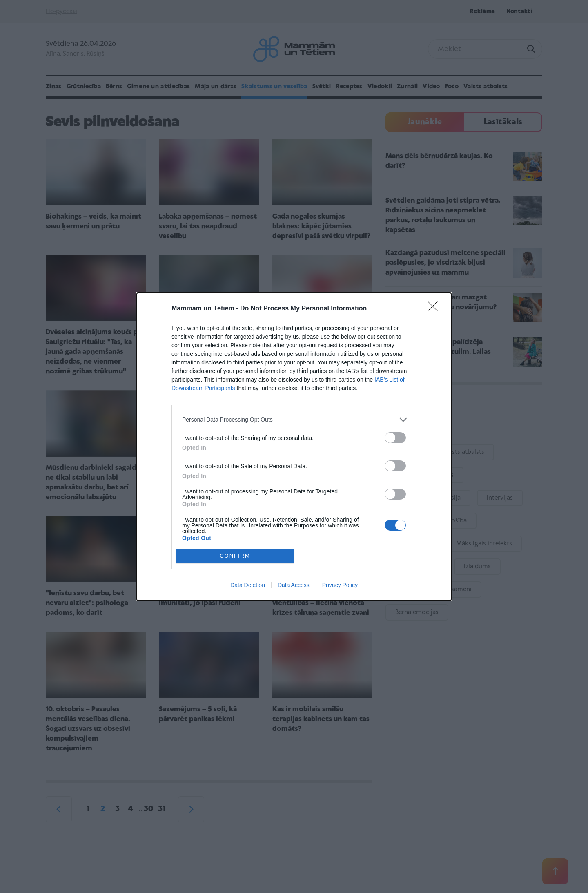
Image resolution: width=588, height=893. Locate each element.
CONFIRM (235, 556)
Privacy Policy (340, 585)
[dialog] (294, 447)
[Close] (435, 309)
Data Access (294, 585)
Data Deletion (248, 585)
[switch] (395, 438)
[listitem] (294, 420)
